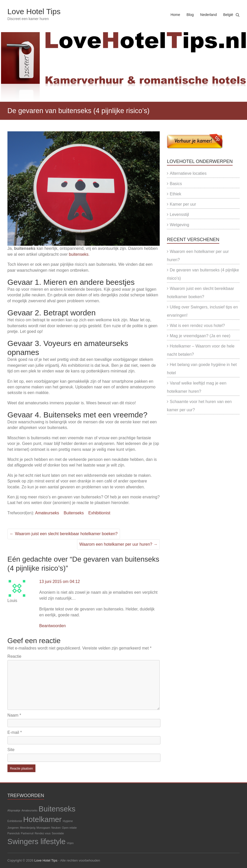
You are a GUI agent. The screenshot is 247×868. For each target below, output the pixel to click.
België (228, 15)
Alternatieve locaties (188, 173)
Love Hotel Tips (34, 11)
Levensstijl (179, 214)
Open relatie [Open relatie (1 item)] (69, 828)
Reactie (14, 656)
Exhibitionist (99, 513)
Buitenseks (74, 513)
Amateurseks (47, 513)
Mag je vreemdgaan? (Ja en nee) (200, 336)
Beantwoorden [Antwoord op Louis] (53, 626)
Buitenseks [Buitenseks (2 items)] (57, 809)
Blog (190, 15)
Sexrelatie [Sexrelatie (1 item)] (58, 833)
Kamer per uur (183, 204)
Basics (176, 184)
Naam (14, 715)
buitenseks (79, 254)
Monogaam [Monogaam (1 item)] (43, 828)
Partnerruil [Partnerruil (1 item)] (27, 833)
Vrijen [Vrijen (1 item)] (70, 843)
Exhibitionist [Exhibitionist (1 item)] (15, 821)
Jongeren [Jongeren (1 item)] (13, 828)
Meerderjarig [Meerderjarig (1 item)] (28, 828)
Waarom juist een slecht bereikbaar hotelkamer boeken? (64, 534)
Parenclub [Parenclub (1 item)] (14, 833)
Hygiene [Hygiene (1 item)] (68, 821)
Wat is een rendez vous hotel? (197, 326)
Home (175, 15)
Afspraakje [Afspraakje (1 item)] (14, 810)
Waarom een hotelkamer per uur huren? (118, 544)
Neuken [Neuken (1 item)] (56, 828)
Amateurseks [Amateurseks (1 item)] (30, 810)
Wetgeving (179, 225)
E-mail (15, 732)
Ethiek (175, 194)
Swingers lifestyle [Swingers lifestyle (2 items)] (37, 841)
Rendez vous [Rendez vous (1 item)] (43, 833)
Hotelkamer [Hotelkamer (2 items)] (42, 819)
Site (11, 750)
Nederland (209, 15)
